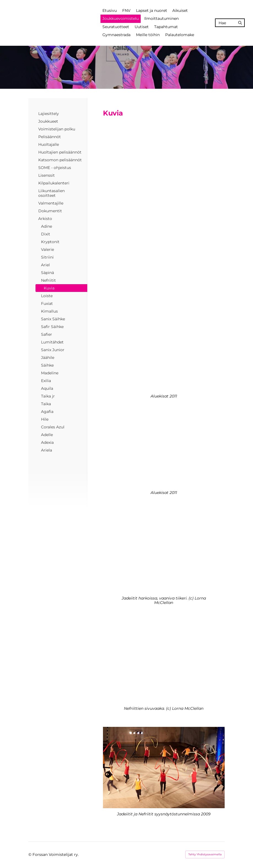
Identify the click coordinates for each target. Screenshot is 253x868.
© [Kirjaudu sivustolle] (30, 854)
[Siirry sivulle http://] (164, 162)
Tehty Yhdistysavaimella (205, 854)
